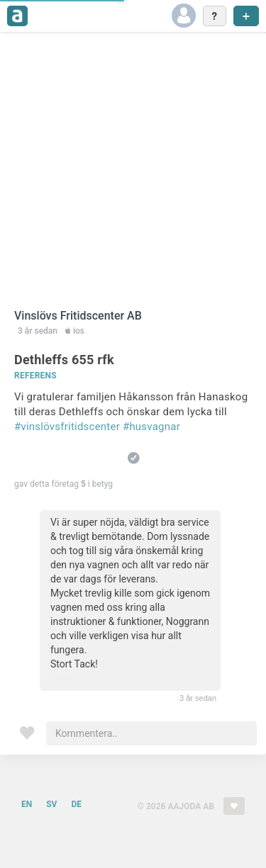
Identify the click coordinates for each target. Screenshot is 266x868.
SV (51, 804)
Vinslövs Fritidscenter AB (78, 316)
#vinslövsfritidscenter (67, 427)
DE (76, 804)
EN (27, 804)
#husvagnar (151, 427)
